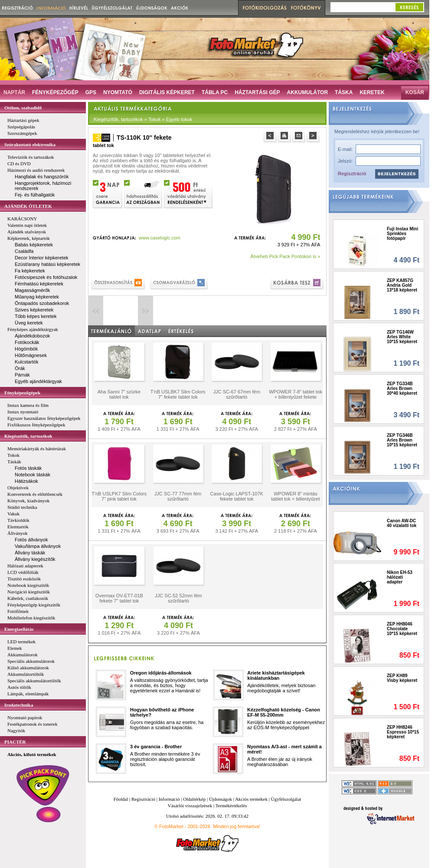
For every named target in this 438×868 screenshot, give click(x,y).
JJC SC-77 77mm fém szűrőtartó (178, 496)
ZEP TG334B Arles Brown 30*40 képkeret (402, 388)
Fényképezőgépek (22, 393)
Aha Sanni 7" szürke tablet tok (119, 394)
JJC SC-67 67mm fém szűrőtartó (237, 394)
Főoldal (121, 799)
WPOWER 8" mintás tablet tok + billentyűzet (295, 496)
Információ (169, 799)
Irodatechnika (19, 705)
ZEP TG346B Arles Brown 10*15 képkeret (402, 440)
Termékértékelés (231, 806)
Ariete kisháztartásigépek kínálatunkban (276, 675)
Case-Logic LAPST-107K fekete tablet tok (237, 496)
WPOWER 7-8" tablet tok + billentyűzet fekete (296, 394)
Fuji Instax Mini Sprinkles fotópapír (402, 234)
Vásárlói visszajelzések (190, 806)
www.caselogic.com (160, 238)
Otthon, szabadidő (23, 108)
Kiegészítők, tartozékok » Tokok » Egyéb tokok (143, 119)
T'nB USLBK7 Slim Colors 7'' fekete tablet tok (178, 394)
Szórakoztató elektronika (30, 144)
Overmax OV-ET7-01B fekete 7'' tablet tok (119, 598)
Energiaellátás (19, 629)
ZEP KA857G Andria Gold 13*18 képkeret (402, 285)
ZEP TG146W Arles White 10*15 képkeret (402, 337)
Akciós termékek (251, 799)
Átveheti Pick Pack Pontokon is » (286, 256)
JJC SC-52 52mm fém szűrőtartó (178, 598)
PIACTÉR (15, 742)
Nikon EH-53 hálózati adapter (400, 577)
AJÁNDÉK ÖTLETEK (28, 206)
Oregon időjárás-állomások (161, 673)
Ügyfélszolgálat (286, 799)
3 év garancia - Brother (156, 747)
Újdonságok (221, 799)
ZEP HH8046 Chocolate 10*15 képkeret (402, 629)
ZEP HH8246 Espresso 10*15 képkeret (403, 732)
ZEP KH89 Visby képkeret (402, 678)
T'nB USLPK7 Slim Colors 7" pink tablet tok (119, 496)
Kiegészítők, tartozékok (28, 436)
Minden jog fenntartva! (237, 826)
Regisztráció (352, 174)
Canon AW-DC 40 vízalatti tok (402, 523)
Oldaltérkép (194, 799)
